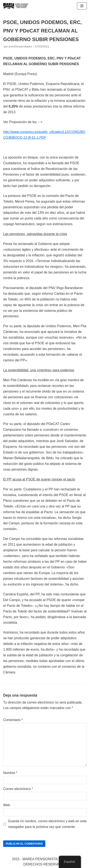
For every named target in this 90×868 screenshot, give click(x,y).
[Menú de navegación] (82, 6)
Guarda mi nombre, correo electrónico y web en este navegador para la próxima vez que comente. (47, 824)
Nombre (10, 773)
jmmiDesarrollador (20, 46)
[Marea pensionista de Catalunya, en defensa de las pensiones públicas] (16, 6)
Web (7, 805)
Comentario (13, 720)
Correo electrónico (18, 789)
